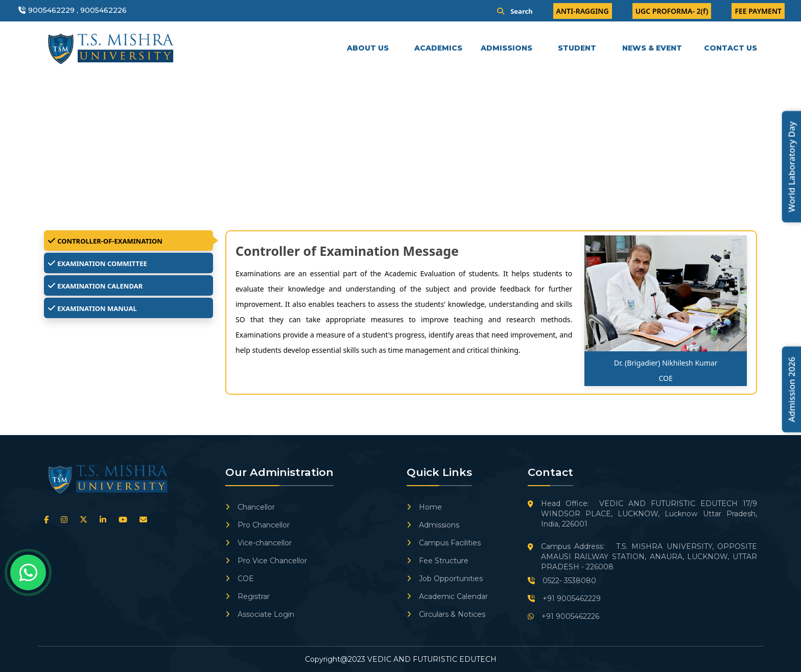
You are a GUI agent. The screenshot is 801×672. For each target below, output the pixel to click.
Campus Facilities (444, 543)
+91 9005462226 (563, 616)
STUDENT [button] (578, 48)
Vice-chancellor (258, 543)
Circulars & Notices (446, 614)
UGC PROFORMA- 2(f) (672, 11)
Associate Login (260, 614)
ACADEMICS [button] (439, 48)
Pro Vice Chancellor (266, 561)
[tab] (128, 241)
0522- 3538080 (562, 581)
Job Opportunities (445, 579)
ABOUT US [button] (369, 48)
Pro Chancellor (257, 525)
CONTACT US (731, 48)
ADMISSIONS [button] (508, 48)
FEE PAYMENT (758, 11)
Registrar (248, 596)
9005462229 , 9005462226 (77, 10)
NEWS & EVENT (652, 48)
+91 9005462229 (564, 598)
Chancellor (250, 507)
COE (240, 579)
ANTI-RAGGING (583, 11)
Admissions (433, 525)
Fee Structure (438, 561)
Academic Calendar (447, 596)
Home (424, 507)
